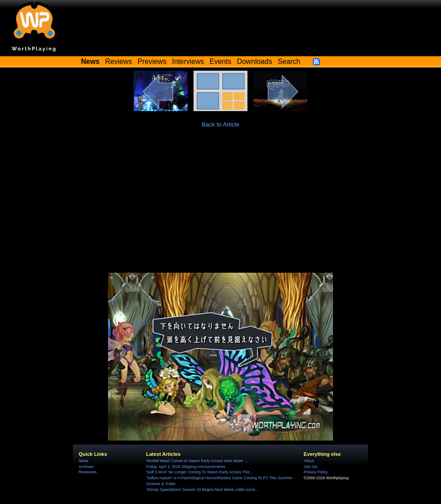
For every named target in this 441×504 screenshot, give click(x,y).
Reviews (119, 61)
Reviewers (88, 472)
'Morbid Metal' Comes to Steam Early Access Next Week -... (197, 461)
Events (220, 61)
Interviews (188, 61)
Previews (152, 61)
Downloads (255, 61)
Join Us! (311, 467)
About (309, 461)
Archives (86, 467)
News (83, 461)
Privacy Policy (316, 472)
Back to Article (220, 124)
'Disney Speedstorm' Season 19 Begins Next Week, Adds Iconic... (202, 490)
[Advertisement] (220, 205)
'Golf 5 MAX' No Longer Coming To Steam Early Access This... (200, 472)
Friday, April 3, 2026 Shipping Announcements (186, 467)
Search (289, 61)
